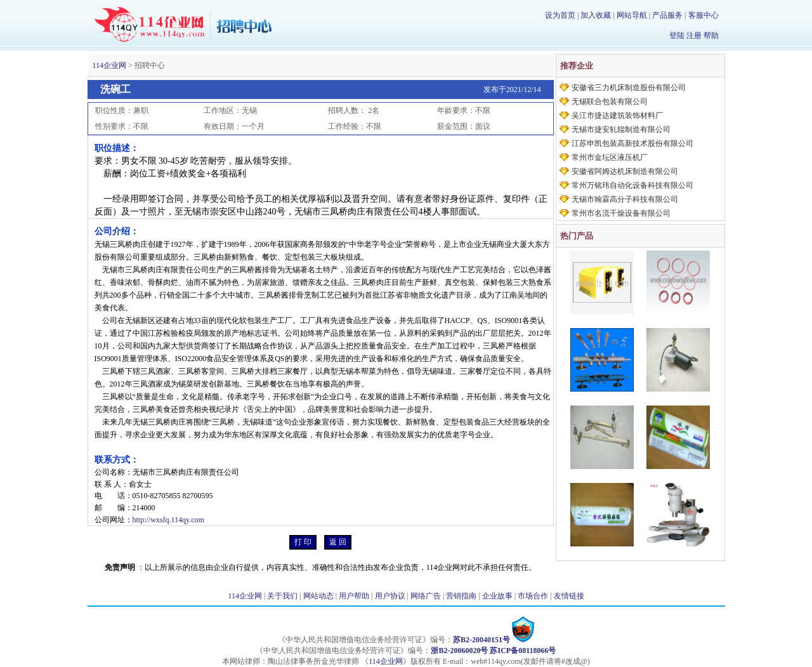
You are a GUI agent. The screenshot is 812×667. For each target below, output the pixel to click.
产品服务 (667, 15)
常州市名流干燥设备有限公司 (621, 213)
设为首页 (560, 15)
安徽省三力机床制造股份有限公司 (629, 88)
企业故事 (497, 596)
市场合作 (533, 596)
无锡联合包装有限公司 (610, 102)
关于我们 (282, 596)
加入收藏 (596, 15)
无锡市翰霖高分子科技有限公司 (625, 199)
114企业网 (110, 65)
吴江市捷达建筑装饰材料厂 (617, 116)
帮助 (711, 36)
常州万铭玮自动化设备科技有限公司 (632, 185)
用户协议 (390, 596)
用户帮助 (354, 596)
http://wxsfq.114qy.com (168, 520)
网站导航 (632, 15)
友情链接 (569, 596)
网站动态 (318, 596)
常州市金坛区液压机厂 (610, 157)
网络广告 (426, 596)
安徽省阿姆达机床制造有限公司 (625, 171)
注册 (694, 36)
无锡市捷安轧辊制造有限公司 (621, 129)
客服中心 (704, 15)
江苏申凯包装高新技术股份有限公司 (632, 143)
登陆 (677, 36)
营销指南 (461, 596)
